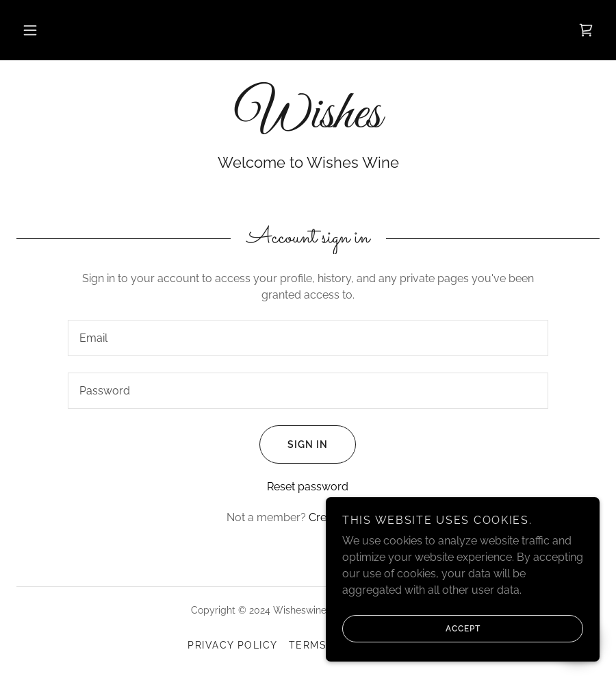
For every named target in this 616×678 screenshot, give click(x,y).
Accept (411, 629)
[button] (30, 30)
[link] (586, 30)
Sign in (294, 444)
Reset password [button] (308, 487)
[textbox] (308, 338)
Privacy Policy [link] (233, 645)
